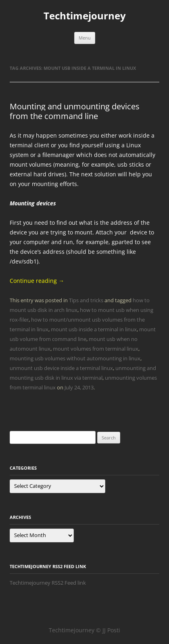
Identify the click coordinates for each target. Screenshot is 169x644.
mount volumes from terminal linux (96, 349)
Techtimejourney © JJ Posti (84, 630)
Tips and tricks (86, 300)
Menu (85, 38)
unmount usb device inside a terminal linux (61, 368)
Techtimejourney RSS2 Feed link (48, 583)
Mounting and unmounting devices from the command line (75, 111)
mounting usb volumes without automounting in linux (75, 358)
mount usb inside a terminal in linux (94, 329)
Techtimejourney (85, 16)
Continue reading (37, 281)
